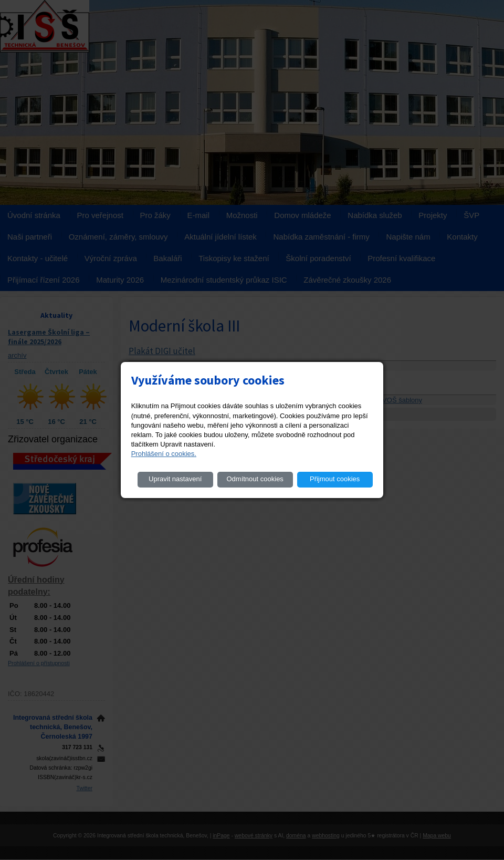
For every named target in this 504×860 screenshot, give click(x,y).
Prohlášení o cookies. (164, 454)
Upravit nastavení (175, 479)
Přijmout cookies (335, 479)
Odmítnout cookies (255, 479)
